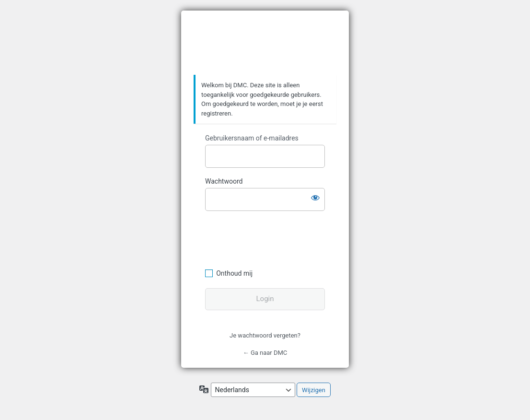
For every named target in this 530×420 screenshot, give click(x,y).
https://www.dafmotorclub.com (265, 43)
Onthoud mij (234, 273)
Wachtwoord (224, 181)
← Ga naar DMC (265, 353)
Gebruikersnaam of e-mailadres (252, 138)
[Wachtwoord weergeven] (315, 198)
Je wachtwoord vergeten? (265, 335)
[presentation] (271, 238)
